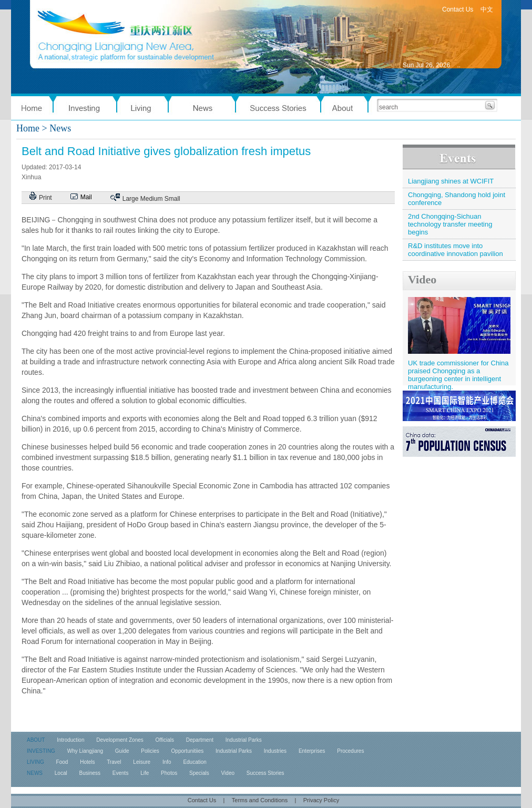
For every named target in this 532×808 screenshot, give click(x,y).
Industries (275, 751)
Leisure (142, 762)
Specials (199, 773)
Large (131, 199)
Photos (169, 773)
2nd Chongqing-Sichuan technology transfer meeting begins (450, 224)
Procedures (350, 751)
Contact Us (458, 9)
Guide (122, 751)
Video (422, 279)
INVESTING (41, 751)
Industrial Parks (244, 740)
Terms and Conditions (260, 800)
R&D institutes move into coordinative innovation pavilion (456, 250)
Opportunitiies (188, 751)
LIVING (35, 762)
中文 (487, 9)
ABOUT (36, 740)
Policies (150, 751)
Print (45, 198)
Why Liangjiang (85, 751)
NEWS (35, 773)
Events (121, 773)
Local (61, 773)
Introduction (70, 740)
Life (145, 773)
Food (62, 762)
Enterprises (312, 751)
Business (90, 773)
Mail (86, 197)
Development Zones (120, 740)
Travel (114, 762)
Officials (165, 740)
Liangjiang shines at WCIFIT (451, 181)
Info (167, 762)
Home (28, 128)
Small (172, 199)
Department (200, 740)
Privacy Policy (321, 800)
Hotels (87, 762)
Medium (152, 199)
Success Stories (265, 773)
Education (195, 762)
